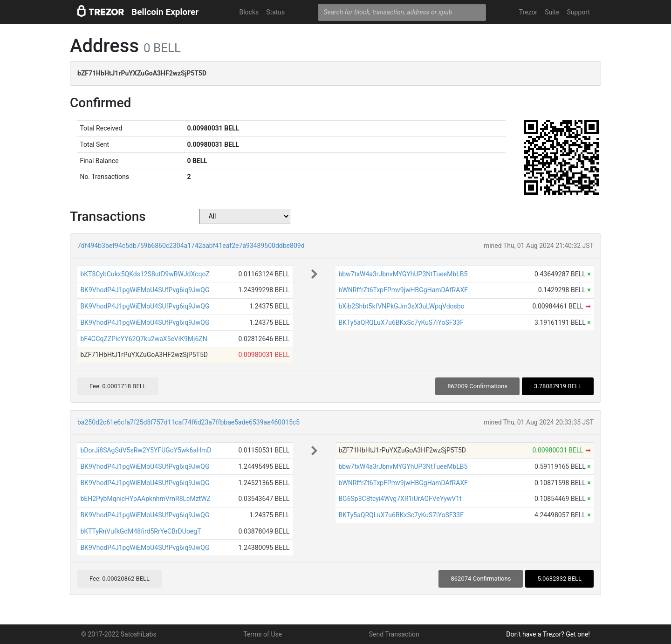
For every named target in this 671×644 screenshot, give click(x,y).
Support (579, 12)
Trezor (528, 12)
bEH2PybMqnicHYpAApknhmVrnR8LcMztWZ (145, 499)
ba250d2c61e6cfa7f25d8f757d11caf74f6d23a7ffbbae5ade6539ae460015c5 (188, 422)
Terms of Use (263, 634)
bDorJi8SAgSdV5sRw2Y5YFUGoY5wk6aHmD (146, 450)
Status (275, 12)
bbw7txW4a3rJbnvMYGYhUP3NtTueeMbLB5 (403, 274)
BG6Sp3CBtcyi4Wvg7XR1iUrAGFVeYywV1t (400, 499)
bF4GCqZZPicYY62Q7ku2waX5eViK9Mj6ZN (144, 339)
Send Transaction (394, 634)
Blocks (249, 12)
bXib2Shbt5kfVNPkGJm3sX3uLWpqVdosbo (401, 306)
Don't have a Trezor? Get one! (548, 634)
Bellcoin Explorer (165, 12)
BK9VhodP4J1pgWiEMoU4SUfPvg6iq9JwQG (145, 290)
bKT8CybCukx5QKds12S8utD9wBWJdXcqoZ (145, 274)
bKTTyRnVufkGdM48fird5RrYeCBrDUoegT (140, 531)
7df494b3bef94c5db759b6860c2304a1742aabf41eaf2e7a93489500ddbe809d (191, 246)
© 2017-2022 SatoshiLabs (119, 634)
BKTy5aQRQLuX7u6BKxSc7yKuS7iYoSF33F (401, 322)
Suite (552, 12)
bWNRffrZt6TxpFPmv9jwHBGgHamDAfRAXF (403, 290)
